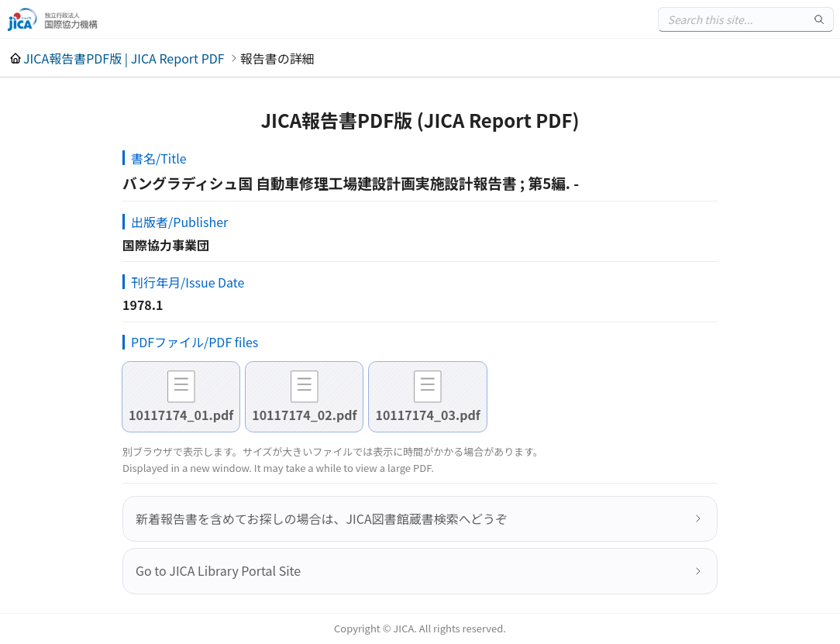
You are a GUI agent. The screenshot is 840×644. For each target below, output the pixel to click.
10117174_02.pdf (304, 415)
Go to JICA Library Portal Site (218, 570)
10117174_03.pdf (427, 415)
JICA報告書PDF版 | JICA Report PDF (124, 58)
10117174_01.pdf (181, 415)
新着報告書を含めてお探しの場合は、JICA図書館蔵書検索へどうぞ (322, 518)
